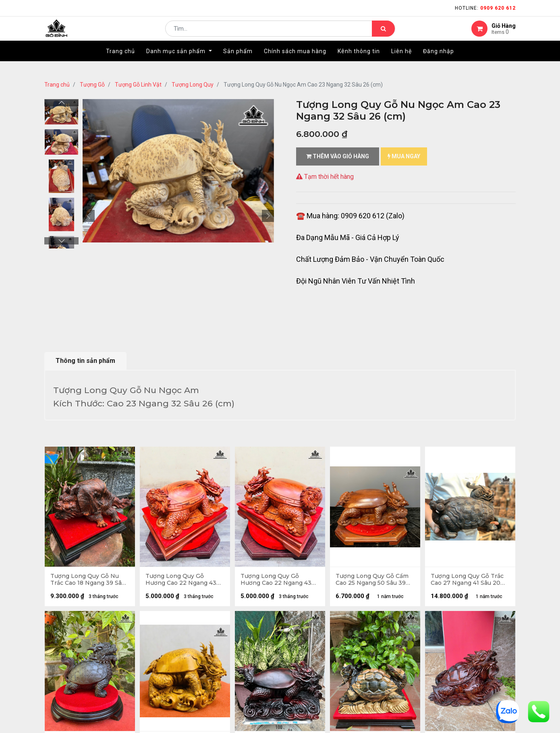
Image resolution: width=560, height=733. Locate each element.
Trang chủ (57, 85)
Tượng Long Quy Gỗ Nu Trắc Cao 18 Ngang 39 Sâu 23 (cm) (88, 580)
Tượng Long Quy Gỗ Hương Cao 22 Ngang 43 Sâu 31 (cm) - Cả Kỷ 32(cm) (184, 580)
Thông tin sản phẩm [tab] (85, 361)
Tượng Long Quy (193, 85)
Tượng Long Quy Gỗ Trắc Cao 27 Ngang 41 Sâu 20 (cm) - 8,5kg (468, 580)
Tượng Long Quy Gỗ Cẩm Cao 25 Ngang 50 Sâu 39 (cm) (372, 580)
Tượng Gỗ (92, 85)
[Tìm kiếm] (383, 35)
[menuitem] (120, 63)
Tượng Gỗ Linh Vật (138, 85)
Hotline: (485, 8)
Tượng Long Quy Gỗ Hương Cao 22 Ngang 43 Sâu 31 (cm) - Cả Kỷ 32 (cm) (279, 580)
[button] (89, 216)
